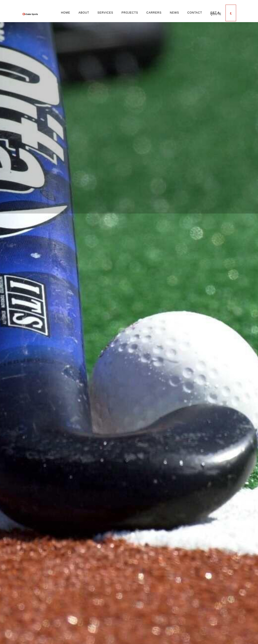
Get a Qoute (216, 13)
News (174, 13)
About (84, 13)
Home (66, 13)
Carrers (154, 13)
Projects (130, 13)
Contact (195, 13)
